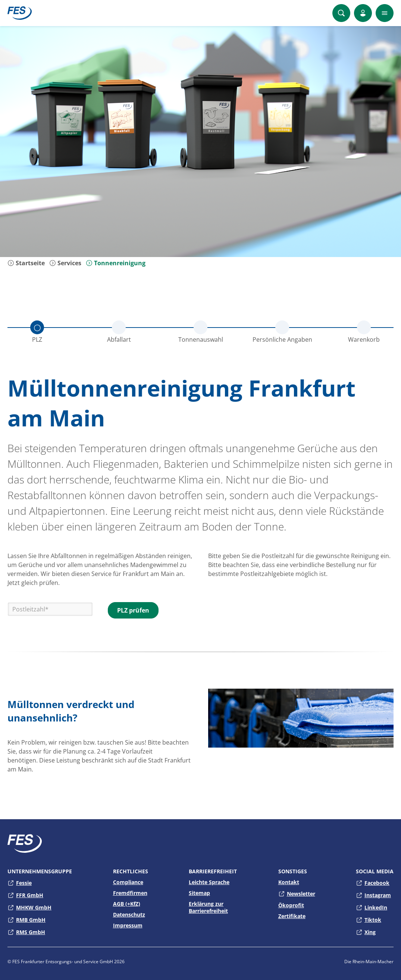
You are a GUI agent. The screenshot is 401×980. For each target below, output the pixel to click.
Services (65, 263)
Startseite (26, 263)
